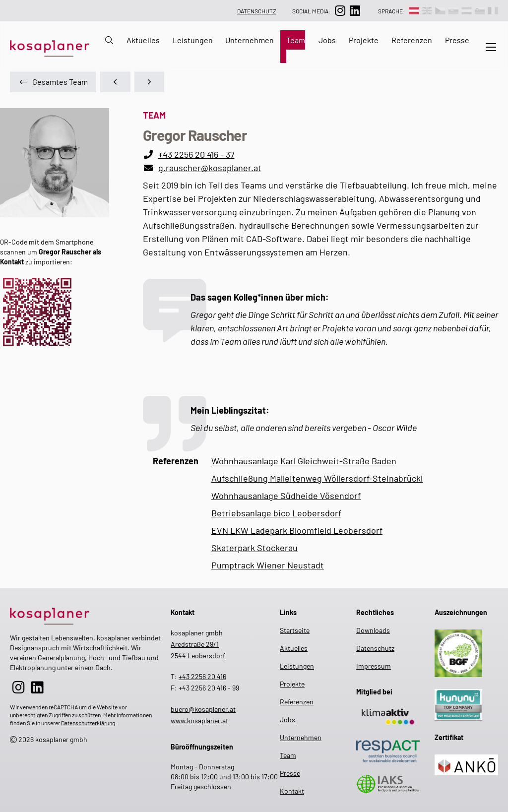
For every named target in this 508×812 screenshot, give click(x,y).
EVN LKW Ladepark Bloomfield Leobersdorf (297, 530)
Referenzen (412, 40)
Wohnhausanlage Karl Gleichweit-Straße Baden (304, 461)
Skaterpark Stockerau (254, 548)
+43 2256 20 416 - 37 (196, 154)
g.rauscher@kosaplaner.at (210, 168)
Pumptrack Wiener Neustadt (268, 565)
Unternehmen (250, 40)
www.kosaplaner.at (199, 720)
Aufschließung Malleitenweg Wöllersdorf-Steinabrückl (317, 478)
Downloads (373, 630)
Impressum (374, 666)
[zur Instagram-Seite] (340, 11)
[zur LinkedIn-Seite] (355, 11)
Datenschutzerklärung (88, 723)
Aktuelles (143, 40)
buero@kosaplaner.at (203, 709)
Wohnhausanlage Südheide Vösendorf (286, 496)
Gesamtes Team (53, 82)
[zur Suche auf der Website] (106, 47)
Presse (457, 40)
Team (296, 40)
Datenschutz (257, 11)
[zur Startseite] (85, 614)
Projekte (364, 40)
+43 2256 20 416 (202, 676)
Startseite (294, 630)
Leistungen (193, 40)
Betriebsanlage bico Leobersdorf (276, 513)
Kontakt (292, 791)
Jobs (327, 40)
